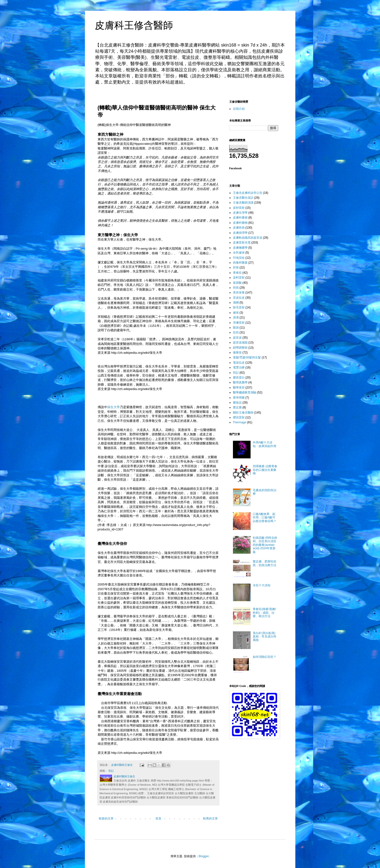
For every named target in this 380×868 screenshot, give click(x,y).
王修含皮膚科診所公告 (248, 193)
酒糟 (236, 303)
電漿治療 (239, 367)
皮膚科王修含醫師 (134, 25)
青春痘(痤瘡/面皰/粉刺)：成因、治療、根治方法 (264, 613)
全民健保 (239, 253)
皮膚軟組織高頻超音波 (248, 238)
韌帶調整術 (240, 348)
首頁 (158, 819)
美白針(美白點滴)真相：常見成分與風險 (265, 637)
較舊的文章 (210, 819)
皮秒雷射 (239, 208)
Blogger (204, 856)
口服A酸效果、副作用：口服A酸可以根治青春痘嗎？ (265, 518)
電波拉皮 (239, 363)
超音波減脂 (240, 342)
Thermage (240, 422)
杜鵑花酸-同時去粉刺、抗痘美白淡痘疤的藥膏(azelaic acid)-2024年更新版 (265, 545)
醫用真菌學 (240, 382)
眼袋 (236, 328)
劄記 (111, 771)
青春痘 (237, 273)
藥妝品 (237, 403)
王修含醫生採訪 (243, 198)
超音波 (237, 338)
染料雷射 (239, 278)
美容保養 (239, 293)
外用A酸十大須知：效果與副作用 (265, 444)
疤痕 (236, 288)
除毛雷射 (239, 307)
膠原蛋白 (239, 378)
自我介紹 (239, 109)
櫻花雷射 (239, 417)
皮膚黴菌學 (240, 248)
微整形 (237, 353)
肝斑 (236, 268)
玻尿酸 (237, 283)
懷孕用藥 (239, 398)
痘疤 (236, 332)
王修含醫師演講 (243, 203)
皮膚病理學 (240, 233)
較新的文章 (106, 819)
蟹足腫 (237, 407)
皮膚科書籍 (240, 218)
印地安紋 (239, 258)
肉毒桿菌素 (240, 263)
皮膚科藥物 (240, 223)
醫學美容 (239, 388)
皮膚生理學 (240, 213)
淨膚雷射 (239, 323)
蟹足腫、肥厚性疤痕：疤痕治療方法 (265, 563)
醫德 (145, 125)
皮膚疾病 (239, 228)
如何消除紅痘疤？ (265, 657)
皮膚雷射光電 (242, 243)
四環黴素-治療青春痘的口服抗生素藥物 (265, 470)
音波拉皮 (239, 298)
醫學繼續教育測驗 (245, 392)
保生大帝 (155, 239)
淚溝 (236, 318)
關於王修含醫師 (243, 413)
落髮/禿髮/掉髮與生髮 (247, 357)
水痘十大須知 (262, 585)
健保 (236, 313)
